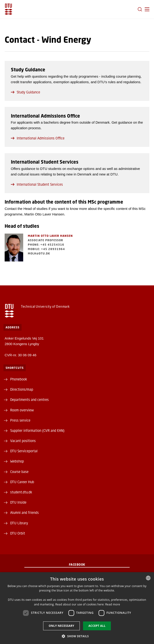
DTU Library (19, 523)
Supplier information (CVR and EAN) (37, 430)
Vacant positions (23, 441)
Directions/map (22, 389)
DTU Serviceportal (24, 451)
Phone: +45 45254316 (46, 245)
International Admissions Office (38, 138)
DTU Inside (18, 502)
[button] (147, 9)
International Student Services (37, 184)
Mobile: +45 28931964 (46, 249)
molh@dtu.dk (39, 253)
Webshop (17, 461)
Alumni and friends (24, 512)
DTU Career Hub (22, 482)
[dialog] (77, 608)
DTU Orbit (18, 533)
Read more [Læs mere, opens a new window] (113, 604)
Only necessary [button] (61, 626)
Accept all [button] (97, 626)
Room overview (22, 410)
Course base (19, 472)
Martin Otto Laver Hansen (50, 236)
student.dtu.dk (21, 492)
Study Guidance (26, 92)
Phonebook (19, 379)
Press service (20, 420)
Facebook (77, 565)
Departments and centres (29, 400)
